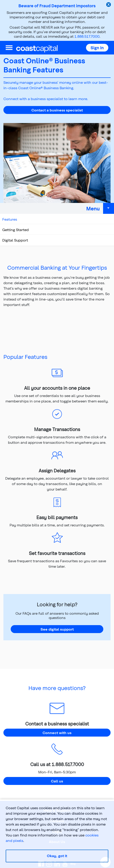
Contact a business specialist (57, 110)
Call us (57, 781)
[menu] (9, 48)
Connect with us (57, 733)
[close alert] (109, 5)
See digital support (57, 629)
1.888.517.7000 (87, 36)
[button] (97, 48)
